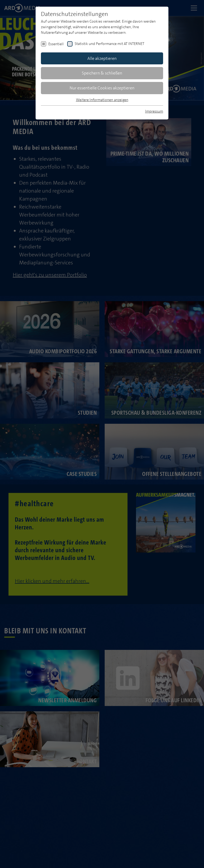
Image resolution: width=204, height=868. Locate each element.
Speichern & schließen (102, 73)
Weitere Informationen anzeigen (102, 100)
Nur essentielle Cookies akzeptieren (102, 88)
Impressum (154, 111)
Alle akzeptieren (102, 58)
